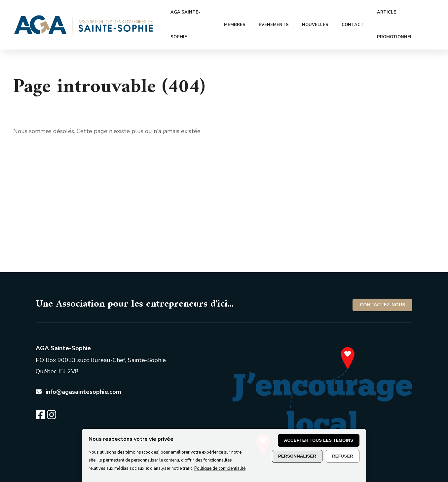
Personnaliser (297, 456)
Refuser (343, 456)
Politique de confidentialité (220, 468)
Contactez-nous (382, 280)
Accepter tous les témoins (319, 440)
